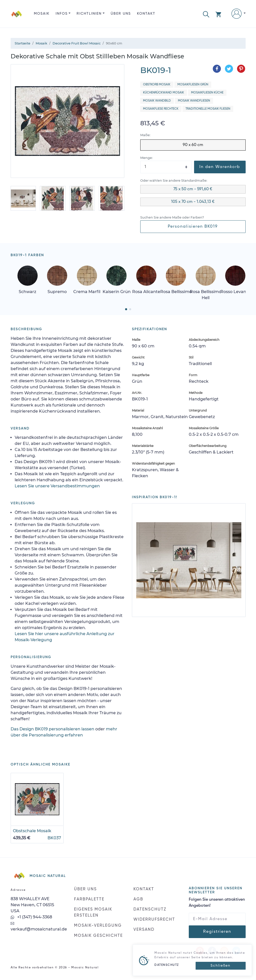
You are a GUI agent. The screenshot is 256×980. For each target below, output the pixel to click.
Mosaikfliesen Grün (193, 85)
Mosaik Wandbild (157, 101)
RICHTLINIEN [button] (89, 14)
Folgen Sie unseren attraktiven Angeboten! (217, 903)
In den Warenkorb (220, 167)
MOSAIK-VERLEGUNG (98, 926)
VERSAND (144, 930)
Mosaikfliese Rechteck (161, 109)
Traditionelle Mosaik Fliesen (208, 109)
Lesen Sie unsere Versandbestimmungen (57, 486)
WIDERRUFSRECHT (154, 920)
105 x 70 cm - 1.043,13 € (193, 202)
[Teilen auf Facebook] (217, 69)
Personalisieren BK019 (193, 227)
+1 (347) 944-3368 (31, 917)
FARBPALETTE (89, 899)
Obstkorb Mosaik (157, 85)
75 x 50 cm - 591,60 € (193, 189)
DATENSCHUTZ (150, 910)
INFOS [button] (62, 14)
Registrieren (217, 932)
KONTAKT (146, 14)
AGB (138, 899)
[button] (206, 14)
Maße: (145, 135)
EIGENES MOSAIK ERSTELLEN (93, 913)
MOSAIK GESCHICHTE (98, 936)
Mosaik (42, 14)
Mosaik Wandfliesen (194, 101)
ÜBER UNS (121, 14)
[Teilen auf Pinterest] (241, 69)
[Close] (221, 966)
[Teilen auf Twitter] (229, 69)
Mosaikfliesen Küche (207, 93)
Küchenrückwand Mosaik (164, 93)
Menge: (146, 158)
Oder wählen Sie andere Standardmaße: (174, 181)
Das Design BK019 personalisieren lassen (52, 729)
